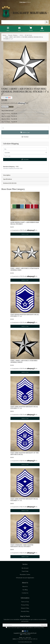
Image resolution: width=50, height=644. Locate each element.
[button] (25, 137)
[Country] (25, 153)
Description (7, 175)
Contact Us (25, 593)
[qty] (25, 149)
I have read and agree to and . (25, 627)
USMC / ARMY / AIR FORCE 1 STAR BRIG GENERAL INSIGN (24, 361)
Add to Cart (25, 132)
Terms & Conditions (28, 627)
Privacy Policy (25, 605)
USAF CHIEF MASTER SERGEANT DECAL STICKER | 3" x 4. (24, 407)
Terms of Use (25, 602)
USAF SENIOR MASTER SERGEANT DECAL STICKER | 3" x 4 (25, 315)
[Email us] (23, 631)
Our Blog (25, 590)
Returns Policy (25, 608)
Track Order (25, 571)
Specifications (8, 179)
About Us (25, 586)
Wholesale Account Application (25, 578)
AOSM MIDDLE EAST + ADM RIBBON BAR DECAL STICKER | (25, 223)
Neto (31, 642)
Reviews (10, 183)
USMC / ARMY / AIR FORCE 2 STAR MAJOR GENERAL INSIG (25, 269)
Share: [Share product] (6, 98)
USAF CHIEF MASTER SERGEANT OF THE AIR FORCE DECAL (25, 454)
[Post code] (25, 156)
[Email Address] (21, 625)
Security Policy (25, 611)
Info (27, 103)
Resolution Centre (25, 574)
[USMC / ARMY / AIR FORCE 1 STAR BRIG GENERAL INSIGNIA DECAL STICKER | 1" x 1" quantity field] (25, 128)
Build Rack (5, 107)
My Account (25, 568)
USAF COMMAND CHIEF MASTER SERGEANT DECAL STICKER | (22, 546)
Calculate (25, 159)
